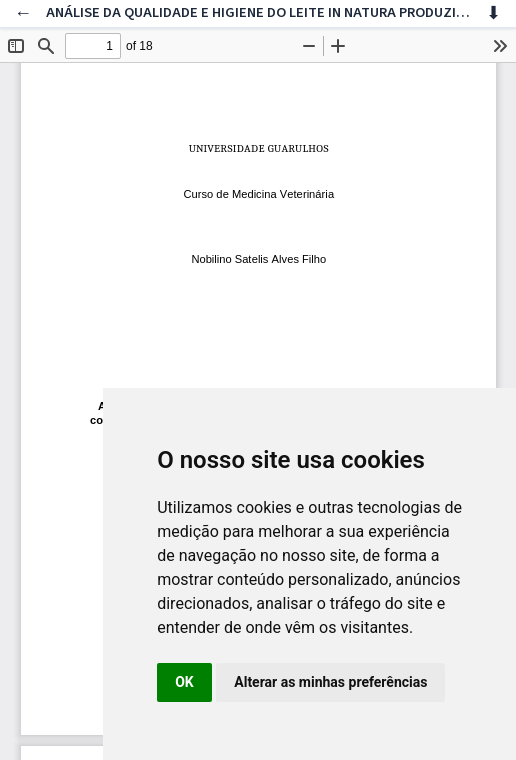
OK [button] (184, 682)
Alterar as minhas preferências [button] (330, 682)
